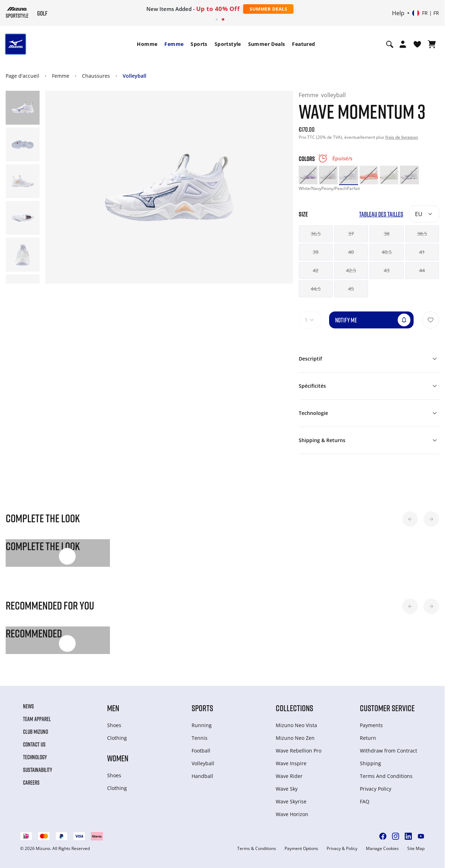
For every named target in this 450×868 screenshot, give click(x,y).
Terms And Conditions (386, 776)
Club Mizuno (36, 732)
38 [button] (387, 234)
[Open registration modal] (403, 44)
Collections (294, 708)
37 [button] (351, 234)
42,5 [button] (351, 270)
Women (118, 758)
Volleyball (135, 76)
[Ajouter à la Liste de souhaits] (431, 320)
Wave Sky (287, 789)
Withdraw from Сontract (388, 751)
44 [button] (422, 270)
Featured (303, 44)
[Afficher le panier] (432, 44)
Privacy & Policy (342, 849)
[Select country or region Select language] (426, 13)
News (28, 706)
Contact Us (34, 744)
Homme (147, 44)
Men (113, 708)
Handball (202, 776)
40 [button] (351, 252)
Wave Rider (289, 776)
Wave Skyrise (291, 801)
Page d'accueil (22, 76)
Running (202, 725)
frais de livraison (402, 137)
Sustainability (38, 770)
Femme (174, 44)
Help (398, 13)
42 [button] (316, 270)
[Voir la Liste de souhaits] (417, 44)
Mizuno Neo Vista (296, 725)
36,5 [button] (316, 234)
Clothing (117, 738)
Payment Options (301, 849)
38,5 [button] (422, 234)
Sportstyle (228, 44)
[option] (308, 175)
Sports (199, 44)
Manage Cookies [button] (382, 849)
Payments (371, 725)
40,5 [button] (387, 252)
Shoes (114, 725)
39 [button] (316, 252)
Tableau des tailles (381, 214)
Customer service (387, 708)
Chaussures (96, 76)
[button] (410, 519)
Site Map (416, 849)
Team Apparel (37, 719)
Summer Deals (268, 9)
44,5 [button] (316, 289)
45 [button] (351, 289)
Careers (31, 783)
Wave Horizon (292, 814)
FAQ (365, 801)
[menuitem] (147, 44)
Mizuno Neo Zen (295, 738)
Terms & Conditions (257, 849)
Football (201, 751)
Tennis (200, 738)
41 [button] (422, 252)
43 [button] (387, 270)
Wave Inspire (291, 763)
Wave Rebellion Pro (299, 751)
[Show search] (390, 44)
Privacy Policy (376, 789)
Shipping (370, 763)
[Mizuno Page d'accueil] (17, 12)
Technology (35, 757)
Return (368, 738)
